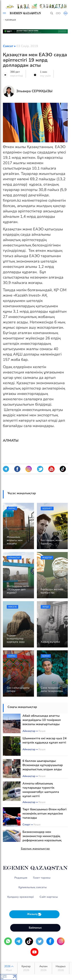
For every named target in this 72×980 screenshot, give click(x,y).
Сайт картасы (49, 897)
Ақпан (43, 968)
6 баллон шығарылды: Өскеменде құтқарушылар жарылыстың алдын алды (43, 765)
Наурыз (61, 968)
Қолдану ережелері (21, 897)
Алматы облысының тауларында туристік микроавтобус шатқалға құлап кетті (41, 790)
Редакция (21, 878)
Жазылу (34, 914)
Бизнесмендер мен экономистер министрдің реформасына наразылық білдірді (42, 838)
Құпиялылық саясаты (33, 887)
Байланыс (35, 928)
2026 (9, 968)
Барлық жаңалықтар (35, 849)
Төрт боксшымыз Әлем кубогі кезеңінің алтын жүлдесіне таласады (44, 814)
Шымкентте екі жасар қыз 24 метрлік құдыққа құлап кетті (45, 740)
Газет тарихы (42, 878)
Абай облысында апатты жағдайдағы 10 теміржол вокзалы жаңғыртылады (42, 720)
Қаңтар (26, 968)
